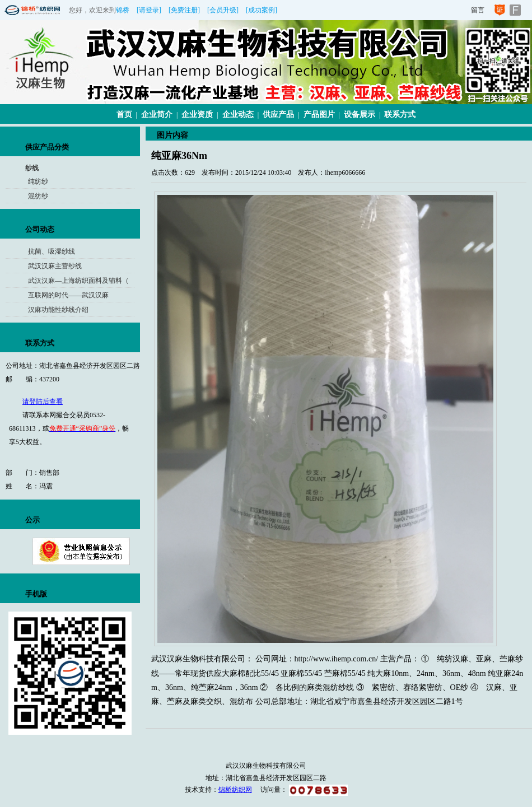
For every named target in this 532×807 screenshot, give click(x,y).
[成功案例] (262, 10)
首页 (124, 115)
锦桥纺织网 (235, 790)
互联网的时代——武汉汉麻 (68, 295)
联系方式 (400, 115)
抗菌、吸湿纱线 (52, 251)
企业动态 (238, 115)
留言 (478, 10)
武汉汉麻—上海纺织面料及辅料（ (78, 281)
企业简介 (157, 115)
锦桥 (123, 10)
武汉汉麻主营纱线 (55, 266)
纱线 (32, 168)
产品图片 (319, 115)
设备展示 (360, 115)
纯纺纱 (38, 181)
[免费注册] (184, 10)
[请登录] (149, 10)
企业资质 (197, 115)
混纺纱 (38, 196)
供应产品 (278, 115)
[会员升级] (223, 10)
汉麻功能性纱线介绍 (58, 310)
